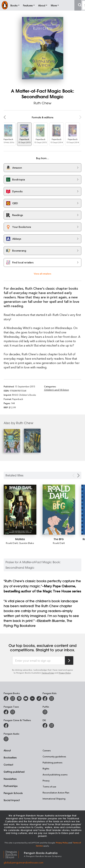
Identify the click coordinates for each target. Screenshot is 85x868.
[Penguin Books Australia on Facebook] (6, 698)
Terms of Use (48, 673)
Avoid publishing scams (55, 774)
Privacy (46, 781)
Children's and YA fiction (56, 390)
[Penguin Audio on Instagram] (6, 739)
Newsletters (10, 779)
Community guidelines (54, 756)
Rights (46, 768)
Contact (8, 765)
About (7, 750)
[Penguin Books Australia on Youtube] (26, 698)
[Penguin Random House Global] (14, 854)
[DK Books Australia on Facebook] (45, 725)
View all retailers (42, 274)
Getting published (14, 772)
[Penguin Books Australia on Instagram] (13, 698)
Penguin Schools (13, 793)
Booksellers (10, 757)
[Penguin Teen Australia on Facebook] (6, 712)
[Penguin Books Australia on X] (19, 698)
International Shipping (54, 799)
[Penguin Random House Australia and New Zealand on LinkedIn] (32, 698)
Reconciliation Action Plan (56, 793)
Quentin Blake (26, 543)
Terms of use (49, 787)
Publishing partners (52, 762)
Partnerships (11, 786)
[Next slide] (78, 475)
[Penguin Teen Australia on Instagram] (13, 712)
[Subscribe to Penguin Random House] (69, 660)
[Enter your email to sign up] (39, 661)
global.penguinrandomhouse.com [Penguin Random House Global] (23, 862)
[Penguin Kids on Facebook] (45, 698)
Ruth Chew (42, 103)
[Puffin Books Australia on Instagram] (45, 712)
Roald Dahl (12, 543)
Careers (47, 750)
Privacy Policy (65, 673)
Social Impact (12, 800)
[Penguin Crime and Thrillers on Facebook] (6, 725)
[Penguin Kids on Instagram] (52, 698)
